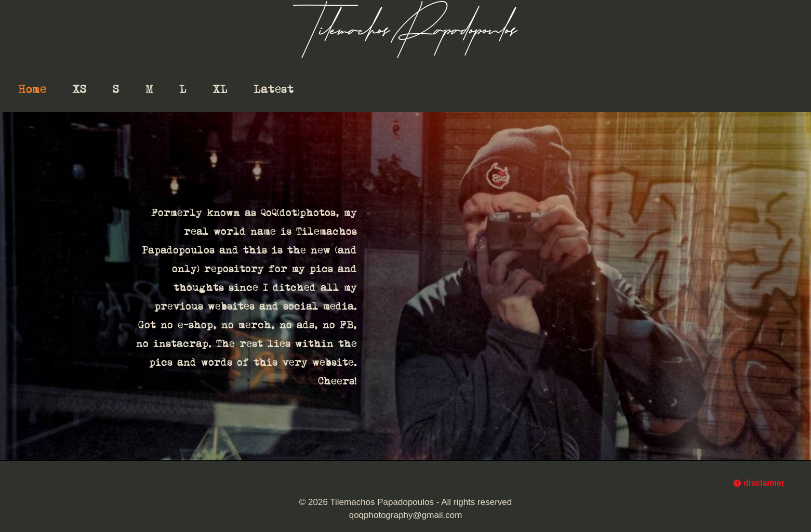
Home (32, 89)
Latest (274, 89)
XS (79, 89)
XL (220, 89)
